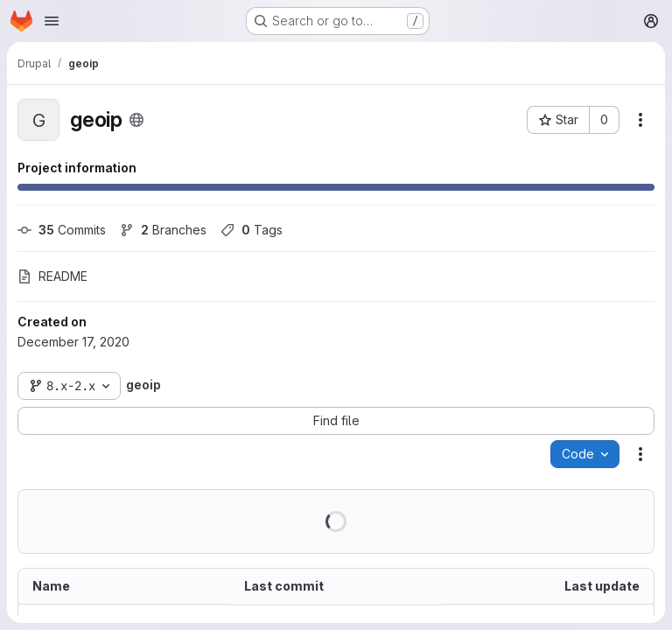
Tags (252, 230)
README (52, 276)
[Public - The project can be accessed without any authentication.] (136, 120)
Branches (163, 230)
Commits (62, 230)
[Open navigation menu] (52, 21)
